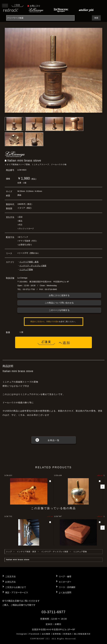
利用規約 (68, 634)
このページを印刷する (59, 310)
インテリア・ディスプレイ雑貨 (33, 266)
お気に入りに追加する (59, 295)
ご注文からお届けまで (16, 587)
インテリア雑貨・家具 (29, 262)
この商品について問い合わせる (59, 303)
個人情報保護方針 (82, 634)
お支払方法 (10, 582)
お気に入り (34, 6)
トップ (9, 552)
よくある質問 (65, 592)
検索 (96, 18)
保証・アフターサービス (17, 592)
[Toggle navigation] (5, 5)
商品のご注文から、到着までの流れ (45, 322)
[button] (103, 487)
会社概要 (46, 634)
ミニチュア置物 (26, 270)
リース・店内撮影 (67, 587)
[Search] (40, 18)
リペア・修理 (65, 576)
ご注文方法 (10, 576)
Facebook (35, 634)
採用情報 (57, 634)
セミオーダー (65, 582)
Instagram (22, 634)
